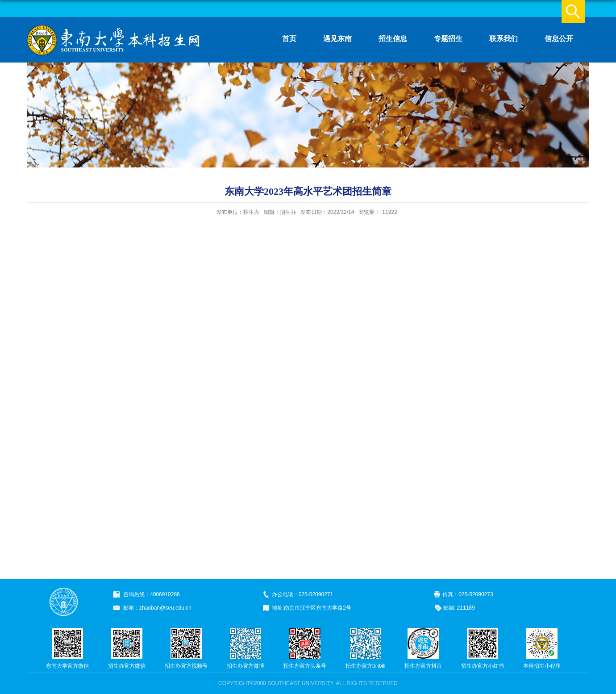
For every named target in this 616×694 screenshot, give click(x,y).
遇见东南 (337, 39)
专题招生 (448, 39)
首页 (289, 39)
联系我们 (504, 39)
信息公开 (559, 39)
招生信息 (393, 39)
